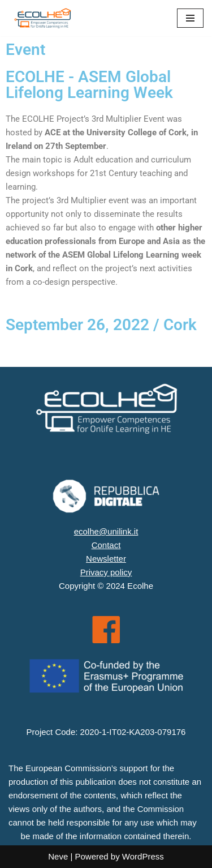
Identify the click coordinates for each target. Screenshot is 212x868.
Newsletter (106, 559)
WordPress (143, 856)
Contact (106, 545)
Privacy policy (106, 572)
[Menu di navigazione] (190, 18)
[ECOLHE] (42, 18)
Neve (58, 856)
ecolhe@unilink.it (106, 531)
